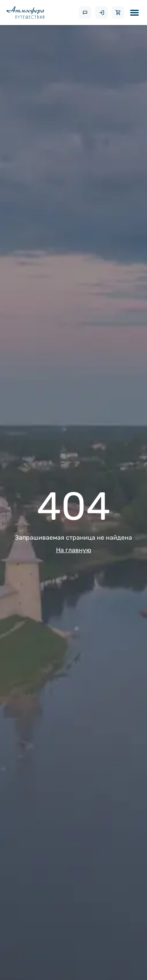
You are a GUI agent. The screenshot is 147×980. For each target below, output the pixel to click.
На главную (74, 550)
